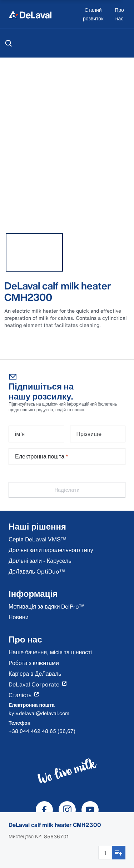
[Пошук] (9, 43)
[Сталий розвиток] (93, 14)
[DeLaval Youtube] (90, 810)
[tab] (34, 252)
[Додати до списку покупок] (119, 853)
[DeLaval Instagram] (67, 810)
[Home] (30, 14)
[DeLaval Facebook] (44, 810)
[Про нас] (119, 14)
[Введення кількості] (105, 853)
